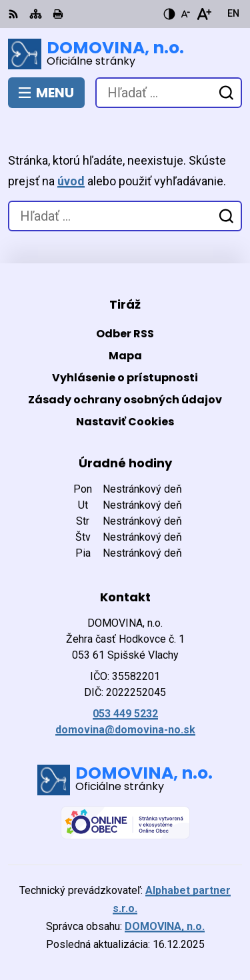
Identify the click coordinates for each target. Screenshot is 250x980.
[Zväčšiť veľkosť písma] (204, 14)
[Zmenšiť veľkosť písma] (185, 14)
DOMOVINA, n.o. (165, 926)
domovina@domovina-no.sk (125, 730)
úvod (71, 181)
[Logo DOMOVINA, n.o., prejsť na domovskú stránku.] (125, 54)
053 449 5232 (125, 714)
